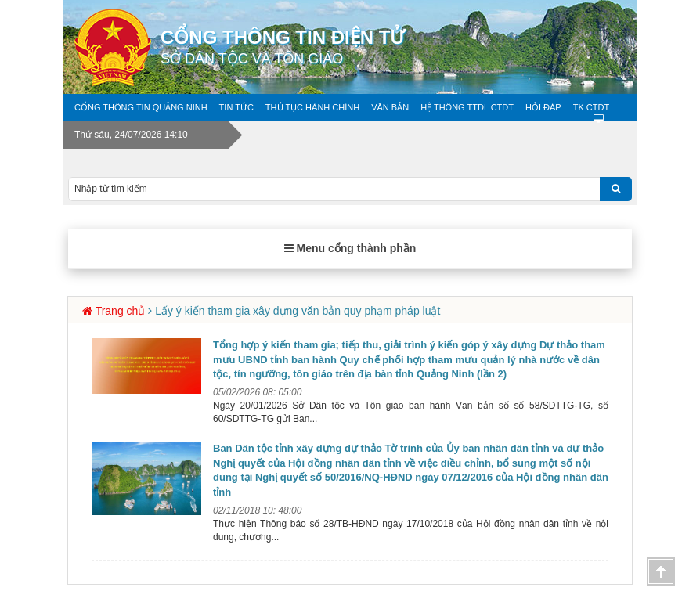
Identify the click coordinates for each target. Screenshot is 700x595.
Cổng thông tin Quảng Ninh (141, 107)
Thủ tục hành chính (312, 107)
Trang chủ (121, 311)
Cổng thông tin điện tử (399, 47)
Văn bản (390, 107)
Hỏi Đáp (543, 107)
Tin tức (236, 107)
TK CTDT (591, 107)
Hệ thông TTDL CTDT (467, 107)
